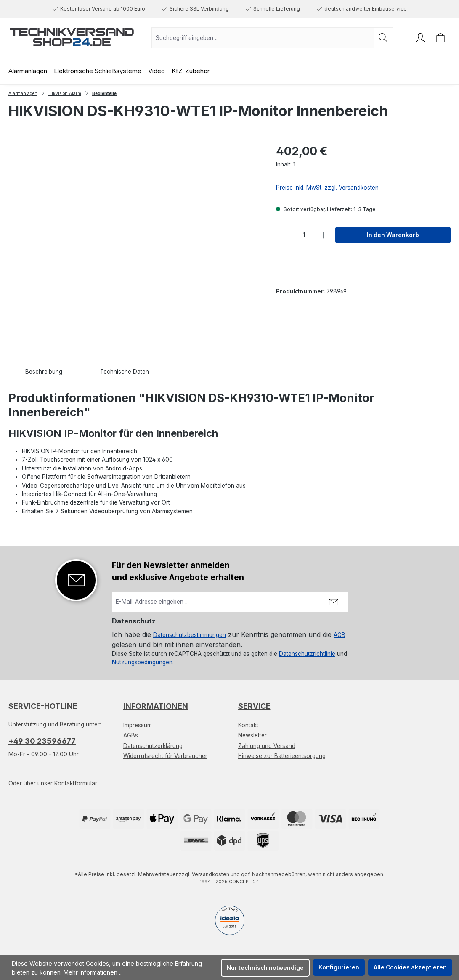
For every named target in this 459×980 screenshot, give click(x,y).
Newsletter (252, 735)
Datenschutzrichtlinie (307, 654)
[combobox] (263, 38)
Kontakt (248, 725)
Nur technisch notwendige (265, 968)
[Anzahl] (304, 235)
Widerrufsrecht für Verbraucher (165, 756)
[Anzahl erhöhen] (324, 235)
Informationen (156, 706)
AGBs (131, 735)
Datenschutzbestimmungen (190, 635)
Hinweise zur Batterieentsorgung (282, 756)
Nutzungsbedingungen (142, 662)
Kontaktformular (76, 783)
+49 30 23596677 (42, 741)
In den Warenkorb (393, 235)
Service (254, 706)
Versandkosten (211, 874)
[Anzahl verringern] (285, 235)
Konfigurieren (339, 967)
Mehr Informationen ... (93, 972)
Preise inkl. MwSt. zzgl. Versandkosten (327, 188)
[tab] (44, 372)
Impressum (138, 725)
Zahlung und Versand (267, 746)
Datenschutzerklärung (153, 746)
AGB (340, 635)
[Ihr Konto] (420, 38)
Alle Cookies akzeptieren (410, 967)
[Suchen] (383, 38)
